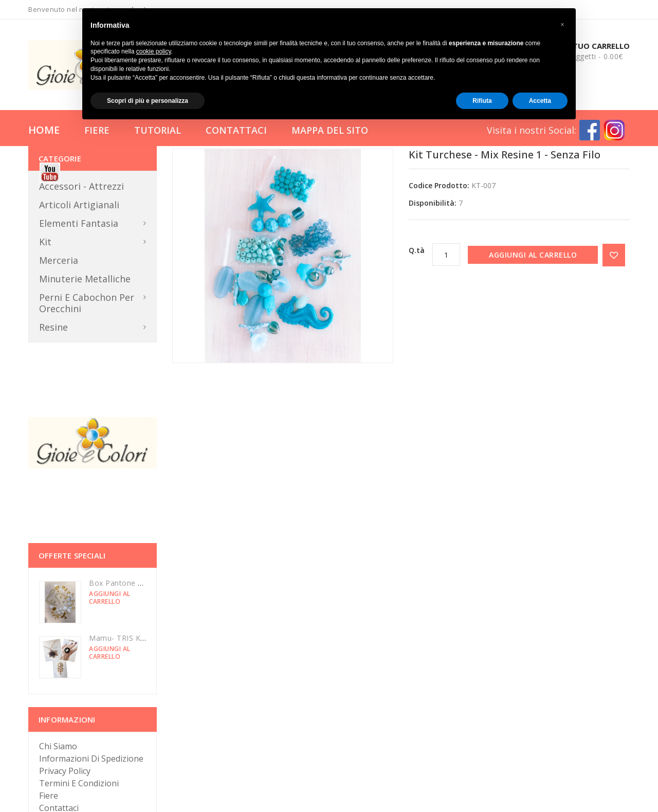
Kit (45, 242)
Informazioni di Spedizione (91, 759)
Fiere (97, 130)
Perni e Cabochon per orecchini (87, 303)
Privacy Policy (65, 771)
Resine (53, 327)
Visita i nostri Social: (532, 130)
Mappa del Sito (330, 130)
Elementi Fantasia (79, 223)
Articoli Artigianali (79, 205)
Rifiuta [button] (482, 101)
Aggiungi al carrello (533, 255)
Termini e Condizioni (79, 783)
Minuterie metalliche (85, 279)
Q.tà (417, 250)
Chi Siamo (58, 746)
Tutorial (158, 130)
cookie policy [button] (154, 51)
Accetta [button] (540, 101)
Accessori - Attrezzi (81, 186)
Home (44, 130)
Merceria (59, 260)
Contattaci (236, 130)
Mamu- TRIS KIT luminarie (136, 638)
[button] (562, 25)
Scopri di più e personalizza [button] (148, 101)
